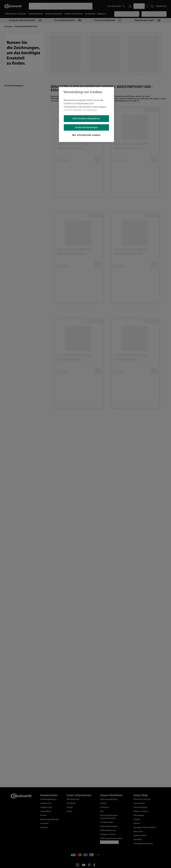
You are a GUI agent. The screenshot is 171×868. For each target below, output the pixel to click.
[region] (86, 115)
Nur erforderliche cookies (86, 135)
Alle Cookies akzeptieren (86, 118)
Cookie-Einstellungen (86, 127)
